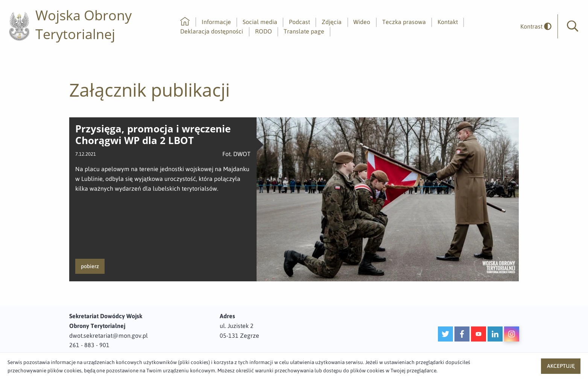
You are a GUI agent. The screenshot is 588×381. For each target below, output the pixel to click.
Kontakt (448, 22)
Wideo (362, 22)
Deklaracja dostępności (212, 31)
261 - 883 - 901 (89, 345)
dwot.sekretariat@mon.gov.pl (109, 335)
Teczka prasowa (404, 22)
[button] (573, 26)
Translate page (304, 31)
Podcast (299, 22)
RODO (264, 31)
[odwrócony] (533, 27)
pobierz (90, 266)
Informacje (216, 22)
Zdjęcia (332, 22)
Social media (260, 22)
